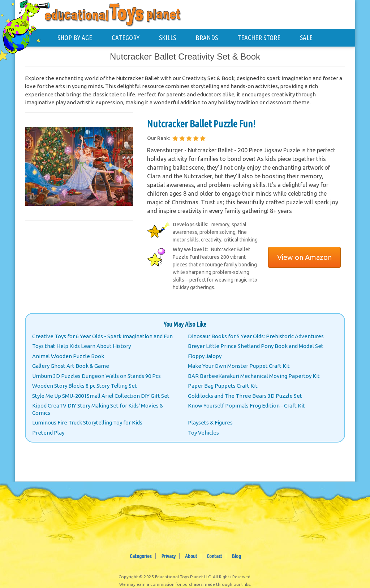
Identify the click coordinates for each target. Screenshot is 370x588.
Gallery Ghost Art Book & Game (71, 366)
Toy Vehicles (203, 433)
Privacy (168, 556)
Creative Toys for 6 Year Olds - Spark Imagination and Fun (102, 336)
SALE (306, 38)
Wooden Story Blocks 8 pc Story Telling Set (85, 386)
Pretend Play (48, 433)
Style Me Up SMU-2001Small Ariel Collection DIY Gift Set (101, 396)
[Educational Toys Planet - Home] (27, 28)
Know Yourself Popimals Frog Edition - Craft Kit (246, 406)
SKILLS (167, 38)
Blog (236, 556)
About (191, 556)
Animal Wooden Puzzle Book (68, 356)
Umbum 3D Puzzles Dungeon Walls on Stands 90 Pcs (96, 376)
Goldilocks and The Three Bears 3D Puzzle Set (245, 396)
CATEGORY (126, 38)
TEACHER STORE (259, 38)
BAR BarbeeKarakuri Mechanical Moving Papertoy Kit (254, 376)
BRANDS (207, 38)
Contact (214, 556)
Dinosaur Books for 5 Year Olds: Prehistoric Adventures (256, 336)
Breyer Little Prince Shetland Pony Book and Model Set (256, 346)
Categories (141, 556)
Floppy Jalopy (205, 356)
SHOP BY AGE (75, 38)
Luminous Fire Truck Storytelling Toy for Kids (87, 423)
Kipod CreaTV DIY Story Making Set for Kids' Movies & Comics (98, 409)
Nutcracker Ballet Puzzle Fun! (201, 124)
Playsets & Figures (210, 423)
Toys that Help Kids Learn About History (81, 346)
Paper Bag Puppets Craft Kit (223, 386)
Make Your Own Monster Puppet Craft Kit (239, 366)
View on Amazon (304, 257)
